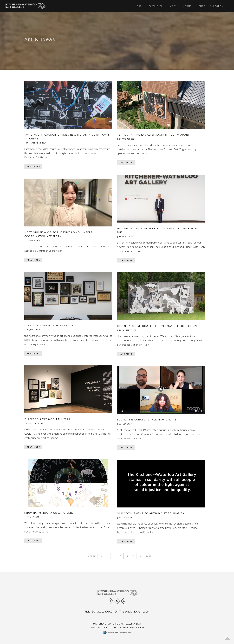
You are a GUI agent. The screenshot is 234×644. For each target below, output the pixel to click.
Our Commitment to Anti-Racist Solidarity (151, 513)
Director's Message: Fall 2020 (47, 419)
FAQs (137, 612)
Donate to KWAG (102, 612)
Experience (157, 6)
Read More (33, 166)
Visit (174, 6)
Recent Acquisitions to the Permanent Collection (157, 326)
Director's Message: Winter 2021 (50, 325)
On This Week (123, 612)
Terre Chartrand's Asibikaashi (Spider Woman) (153, 135)
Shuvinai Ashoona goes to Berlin (50, 513)
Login (146, 612)
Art (140, 6)
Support (217, 6)
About (189, 6)
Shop (202, 6)
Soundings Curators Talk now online (147, 419)
